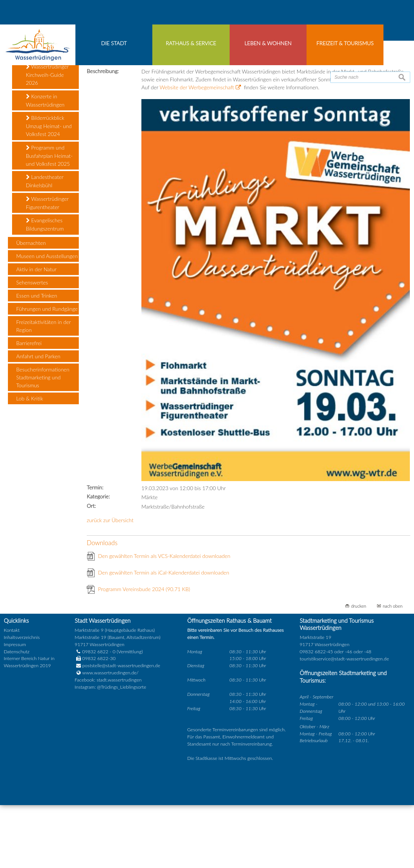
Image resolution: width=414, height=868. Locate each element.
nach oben (393, 671)
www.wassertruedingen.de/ (110, 737)
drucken (359, 671)
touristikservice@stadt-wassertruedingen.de (344, 723)
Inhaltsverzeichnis (22, 702)
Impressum (15, 709)
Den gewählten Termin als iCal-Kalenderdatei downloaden (164, 637)
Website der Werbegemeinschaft (197, 152)
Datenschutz (17, 716)
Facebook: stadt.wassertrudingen (108, 745)
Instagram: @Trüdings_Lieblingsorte (110, 752)
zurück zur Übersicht (110, 585)
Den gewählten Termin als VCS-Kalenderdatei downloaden (164, 621)
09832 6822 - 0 (95, 716)
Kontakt (12, 695)
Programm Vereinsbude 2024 (144, 654)
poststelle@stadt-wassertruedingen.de (121, 730)
